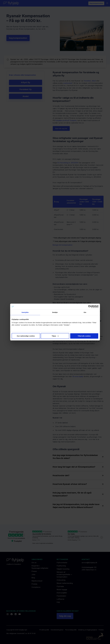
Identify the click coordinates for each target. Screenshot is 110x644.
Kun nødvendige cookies (26, 336)
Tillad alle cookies (84, 336)
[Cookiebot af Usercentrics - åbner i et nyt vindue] (90, 307)
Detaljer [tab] (55, 312)
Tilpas (55, 336)
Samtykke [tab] (25, 312)
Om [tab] (85, 312)
